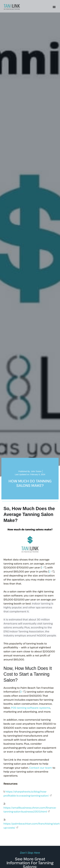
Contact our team (41, 768)
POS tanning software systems (31, 708)
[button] (54, 7)
